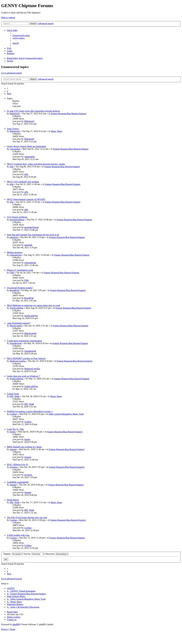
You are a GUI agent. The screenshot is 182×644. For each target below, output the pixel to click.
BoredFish (14, 290)
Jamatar (13, 449)
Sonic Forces (13, 129)
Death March (13, 500)
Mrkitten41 (15, 114)
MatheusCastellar (18, 361)
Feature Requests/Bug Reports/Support (69, 114)
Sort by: (34, 554)
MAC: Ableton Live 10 (17, 464)
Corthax (13, 414)
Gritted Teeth (13, 394)
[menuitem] (21, 35)
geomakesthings (17, 220)
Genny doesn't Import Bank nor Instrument (26, 146)
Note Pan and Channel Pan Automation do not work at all (33, 235)
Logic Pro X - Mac (15, 429)
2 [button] (7, 91)
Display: (13, 554)
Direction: (57, 554)
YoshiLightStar (16, 308)
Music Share (56, 131)
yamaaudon (15, 149)
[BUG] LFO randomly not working (23, 182)
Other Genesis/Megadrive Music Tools (66, 414)
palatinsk (14, 237)
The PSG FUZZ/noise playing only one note (27, 517)
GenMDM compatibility (18, 482)
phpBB (16, 624)
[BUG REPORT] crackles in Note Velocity (26, 358)
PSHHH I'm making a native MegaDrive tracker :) (30, 411)
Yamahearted (15, 343)
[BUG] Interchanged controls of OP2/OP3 (26, 199)
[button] (9, 94)
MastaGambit (16, 326)
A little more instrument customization (24, 341)
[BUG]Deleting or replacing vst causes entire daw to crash (33, 305)
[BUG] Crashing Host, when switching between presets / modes (36, 164)
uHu (12, 167)
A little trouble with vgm (18, 535)
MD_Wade (15, 396)
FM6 (12, 273)
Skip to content (8, 17)
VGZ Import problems (17, 217)
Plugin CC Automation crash (20, 270)
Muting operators (15, 252)
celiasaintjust (16, 255)
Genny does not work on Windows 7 (23, 376)
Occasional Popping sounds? (20, 288)
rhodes (13, 432)
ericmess (14, 467)
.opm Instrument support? (19, 323)
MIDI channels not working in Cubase (24, 447)
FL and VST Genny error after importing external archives (33, 111)
